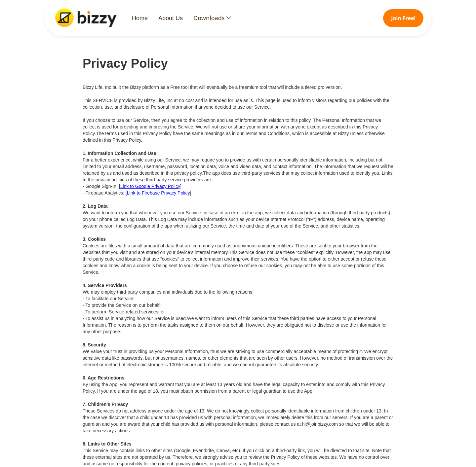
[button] (212, 18)
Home (140, 18)
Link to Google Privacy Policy (150, 186)
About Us (171, 18)
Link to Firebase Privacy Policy (159, 193)
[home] (92, 18)
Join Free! (403, 18)
